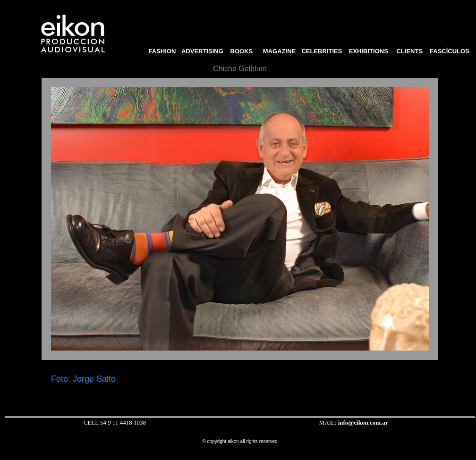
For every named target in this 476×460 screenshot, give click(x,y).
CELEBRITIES (322, 51)
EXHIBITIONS (369, 51)
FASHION (160, 51)
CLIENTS (410, 51)
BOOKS (244, 51)
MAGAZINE (279, 51)
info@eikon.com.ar (363, 422)
